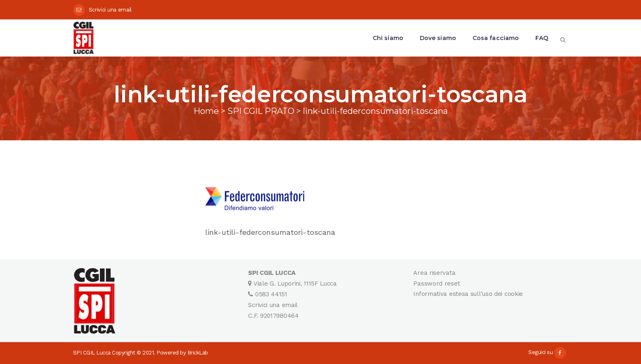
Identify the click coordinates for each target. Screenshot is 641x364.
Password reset (436, 284)
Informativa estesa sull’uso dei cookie (468, 294)
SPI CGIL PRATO (261, 111)
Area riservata (434, 273)
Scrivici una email (110, 10)
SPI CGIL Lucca (92, 353)
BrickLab (198, 353)
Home (206, 111)
